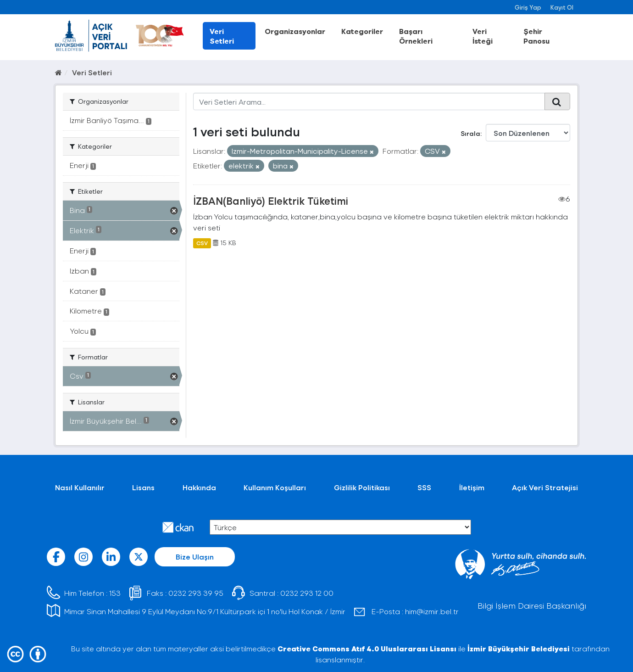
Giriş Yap (528, 7)
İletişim (472, 487)
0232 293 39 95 (196, 593)
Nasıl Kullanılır (80, 487)
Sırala (470, 133)
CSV (202, 243)
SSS (424, 487)
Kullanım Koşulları (275, 487)
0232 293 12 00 (307, 593)
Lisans (143, 487)
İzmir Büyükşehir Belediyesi (519, 648)
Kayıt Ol (562, 7)
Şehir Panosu (536, 36)
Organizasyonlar (295, 31)
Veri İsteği (483, 36)
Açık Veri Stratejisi (545, 487)
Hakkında (199, 487)
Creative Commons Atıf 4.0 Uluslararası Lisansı (367, 648)
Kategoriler (362, 31)
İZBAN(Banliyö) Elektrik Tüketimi (271, 201)
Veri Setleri (222, 36)
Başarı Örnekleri (416, 36)
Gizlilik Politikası (362, 487)
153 (115, 593)
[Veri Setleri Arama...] (369, 101)
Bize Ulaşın (195, 557)
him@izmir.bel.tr (432, 611)
